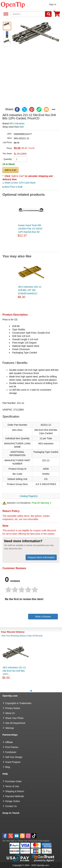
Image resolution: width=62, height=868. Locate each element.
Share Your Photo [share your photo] (14, 718)
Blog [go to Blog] (8, 767)
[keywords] (28, 14)
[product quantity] (21, 159)
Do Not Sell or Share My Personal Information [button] (26, 841)
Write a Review (43, 617)
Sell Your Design (14, 757)
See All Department (5, 14)
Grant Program (13, 762)
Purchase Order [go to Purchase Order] (13, 781)
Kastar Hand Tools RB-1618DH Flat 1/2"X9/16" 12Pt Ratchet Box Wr (30, 229)
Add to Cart (10, 170)
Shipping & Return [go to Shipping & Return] (15, 791)
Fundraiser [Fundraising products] (11, 752)
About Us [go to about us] (10, 713)
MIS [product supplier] (22, 127)
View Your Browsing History (13, 636)
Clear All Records (35, 636)
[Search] (48, 14)
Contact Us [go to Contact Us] (11, 806)
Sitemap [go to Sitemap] (10, 728)
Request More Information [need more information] (41, 557)
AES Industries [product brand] (17, 123)
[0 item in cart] (57, 15)
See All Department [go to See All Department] (15, 723)
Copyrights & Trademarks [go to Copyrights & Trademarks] (18, 703)
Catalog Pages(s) (29, 496)
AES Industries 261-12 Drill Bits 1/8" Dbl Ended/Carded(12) (30, 290)
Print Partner (12, 747)
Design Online (13, 801)
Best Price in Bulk (13, 187)
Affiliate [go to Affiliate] (9, 742)
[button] (36, 33)
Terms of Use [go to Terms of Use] (12, 786)
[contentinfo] (13, 5)
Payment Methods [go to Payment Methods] (15, 796)
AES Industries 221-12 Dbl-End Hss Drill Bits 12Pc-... (14, 671)
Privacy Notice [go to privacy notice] (13, 708)
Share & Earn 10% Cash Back (19, 183)
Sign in (53, 4)
